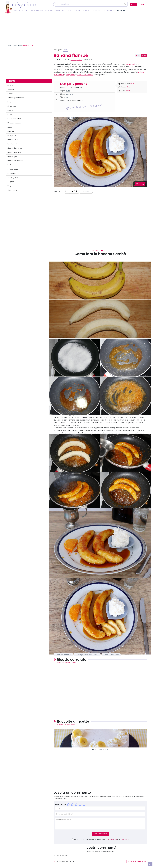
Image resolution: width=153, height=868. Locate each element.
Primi (33, 11)
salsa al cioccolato (85, 75)
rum (67, 97)
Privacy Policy (113, 840)
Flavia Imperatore (76, 60)
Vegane (11, 182)
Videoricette (12, 190)
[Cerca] (88, 4)
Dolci (57, 11)
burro (68, 91)
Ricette (17, 11)
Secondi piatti (13, 173)
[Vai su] (150, 864)
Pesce (10, 127)
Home (9, 46)
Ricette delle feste (15, 152)
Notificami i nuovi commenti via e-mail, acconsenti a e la (101, 840)
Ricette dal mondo (15, 148)
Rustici (10, 165)
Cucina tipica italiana (16, 98)
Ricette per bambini (15, 161)
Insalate (11, 110)
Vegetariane (12, 186)
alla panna (70, 75)
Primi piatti (12, 136)
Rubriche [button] (99, 11)
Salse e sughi (13, 169)
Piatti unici (11, 131)
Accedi (134, 4)
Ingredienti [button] (88, 11)
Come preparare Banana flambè (88, 655)
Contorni (49, 11)
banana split (130, 64)
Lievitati (10, 115)
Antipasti (25, 11)
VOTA (144, 55)
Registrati (142, 4)
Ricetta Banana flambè (64, 655)
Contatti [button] (110, 11)
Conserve (11, 89)
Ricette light (12, 157)
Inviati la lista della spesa (84, 107)
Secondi (40, 11)
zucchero (70, 94)
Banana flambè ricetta (111, 655)
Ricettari (78, 11)
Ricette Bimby (13, 144)
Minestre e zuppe (14, 123)
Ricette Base (13, 140)
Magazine (121, 11)
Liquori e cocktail (14, 119)
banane (64, 88)
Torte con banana (100, 750)
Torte (64, 11)
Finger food (12, 106)
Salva (86, 191)
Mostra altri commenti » (137, 862)
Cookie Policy (124, 840)
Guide (70, 11)
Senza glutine (13, 178)
